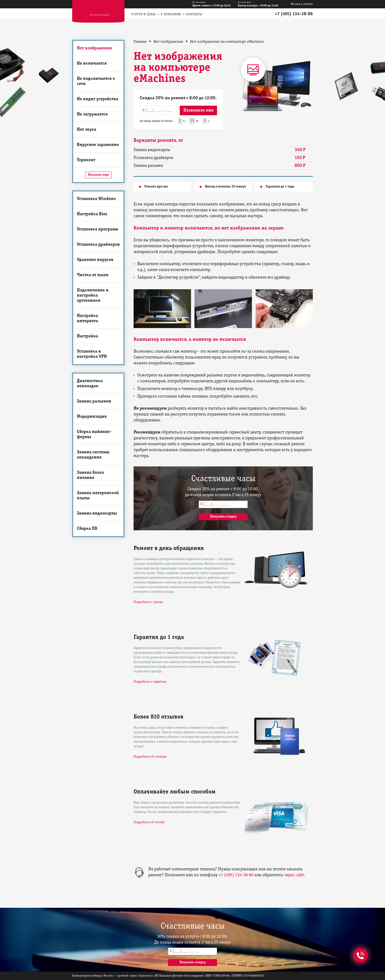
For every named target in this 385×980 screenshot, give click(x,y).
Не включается (92, 64)
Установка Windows (96, 199)
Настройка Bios (92, 214)
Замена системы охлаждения (93, 455)
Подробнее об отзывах (150, 757)
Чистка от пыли (93, 275)
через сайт (294, 875)
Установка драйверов (98, 245)
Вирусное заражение (98, 145)
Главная (140, 42)
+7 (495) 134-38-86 (294, 14)
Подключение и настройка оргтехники (93, 295)
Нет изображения (94, 48)
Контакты (194, 14)
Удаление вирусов (95, 260)
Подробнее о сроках (148, 602)
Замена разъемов (94, 401)
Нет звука (87, 130)
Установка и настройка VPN (92, 354)
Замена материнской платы (98, 496)
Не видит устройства (98, 99)
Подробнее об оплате (149, 822)
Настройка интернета (87, 318)
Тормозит (86, 160)
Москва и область (302, 4)
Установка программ (97, 229)
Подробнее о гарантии (150, 682)
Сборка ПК (87, 529)
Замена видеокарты (97, 513)
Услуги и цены (143, 14)
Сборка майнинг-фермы (94, 434)
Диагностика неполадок (90, 384)
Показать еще (98, 175)
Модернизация (92, 417)
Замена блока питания (90, 475)
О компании (171, 14)
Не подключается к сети (96, 81)
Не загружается (92, 114)
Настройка (87, 336)
